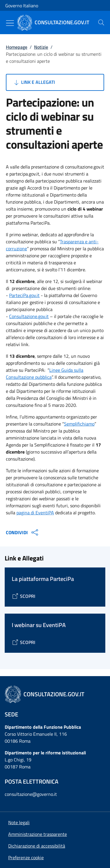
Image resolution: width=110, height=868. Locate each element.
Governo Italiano (22, 6)
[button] (26, 857)
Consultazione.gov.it (29, 316)
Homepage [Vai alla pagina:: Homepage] (17, 47)
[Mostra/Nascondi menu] (10, 23)
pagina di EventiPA (35, 513)
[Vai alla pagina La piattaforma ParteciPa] (23, 596)
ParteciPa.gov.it (24, 295)
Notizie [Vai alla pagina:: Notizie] (41, 47)
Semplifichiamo (79, 424)
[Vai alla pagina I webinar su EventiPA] (23, 642)
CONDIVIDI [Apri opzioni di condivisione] (23, 532)
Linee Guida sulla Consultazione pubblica (45, 374)
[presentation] (101, 22)
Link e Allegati (34, 82)
